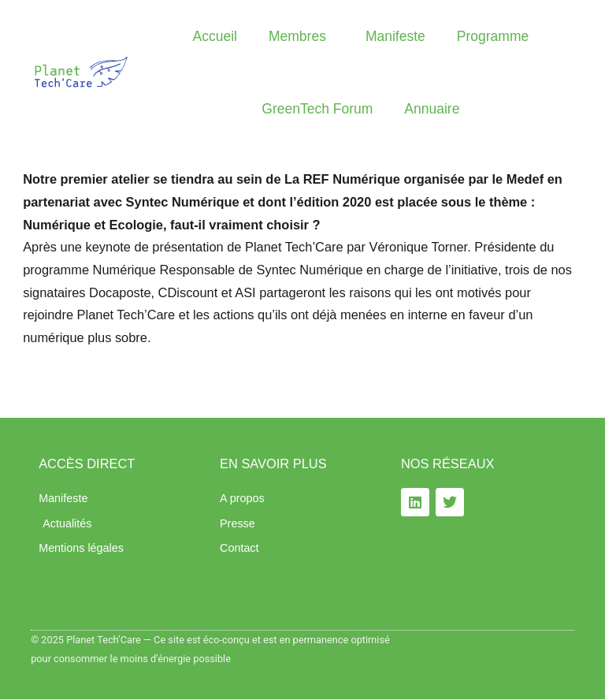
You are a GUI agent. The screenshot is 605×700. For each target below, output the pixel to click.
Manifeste (395, 36)
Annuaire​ (432, 109)
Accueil (215, 36)
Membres (301, 36)
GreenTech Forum (317, 109)
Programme (493, 36)
